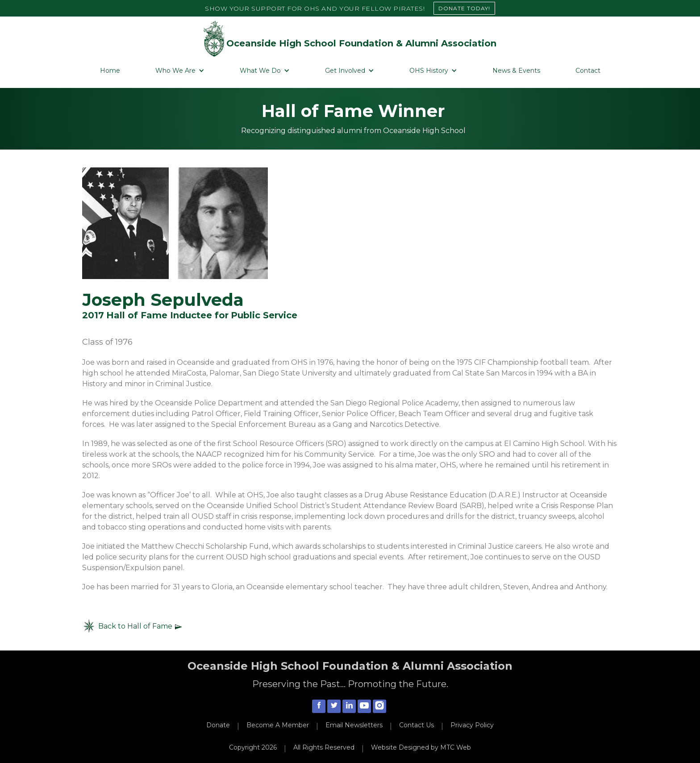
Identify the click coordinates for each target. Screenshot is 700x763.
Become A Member (278, 725)
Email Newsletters (354, 725)
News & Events (516, 71)
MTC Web (456, 747)
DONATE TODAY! (464, 8)
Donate (218, 725)
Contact (588, 71)
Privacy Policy (472, 725)
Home (110, 71)
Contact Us (417, 725)
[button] (180, 71)
